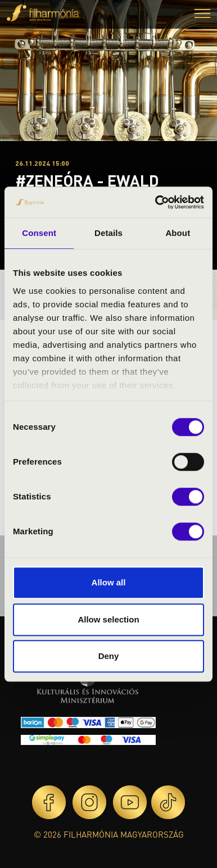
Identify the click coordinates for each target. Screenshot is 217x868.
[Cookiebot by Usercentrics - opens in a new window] (156, 202)
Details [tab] (108, 233)
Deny (109, 656)
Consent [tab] (39, 233)
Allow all (109, 582)
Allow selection (108, 619)
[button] (202, 15)
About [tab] (178, 233)
